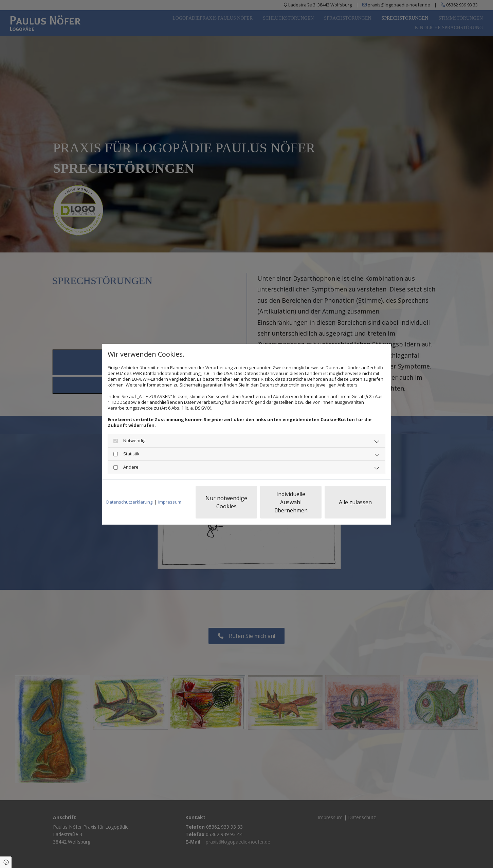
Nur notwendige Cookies (226, 502)
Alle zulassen (355, 502)
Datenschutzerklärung (129, 502)
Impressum (170, 502)
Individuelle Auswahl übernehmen (291, 502)
